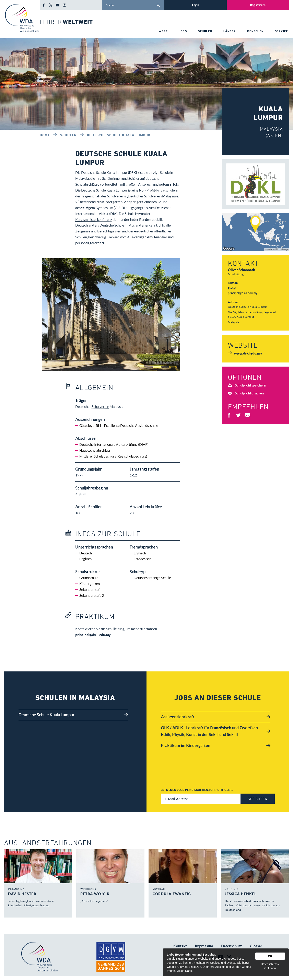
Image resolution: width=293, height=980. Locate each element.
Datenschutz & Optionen (270, 966)
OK (270, 956)
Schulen (68, 135)
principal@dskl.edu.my (243, 293)
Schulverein (153, 196)
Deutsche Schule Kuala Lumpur (119, 135)
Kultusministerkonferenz (94, 220)
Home (45, 135)
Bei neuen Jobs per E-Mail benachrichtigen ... (197, 790)
